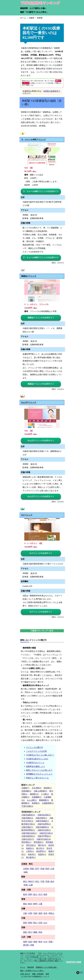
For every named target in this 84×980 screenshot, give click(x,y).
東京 (25, 881)
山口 (45, 923)
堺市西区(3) (39, 842)
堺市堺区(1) (26, 842)
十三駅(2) (45, 794)
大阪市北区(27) (28, 839)
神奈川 (31, 881)
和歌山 (51, 913)
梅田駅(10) (34, 794)
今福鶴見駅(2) (48, 803)
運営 (47, 974)
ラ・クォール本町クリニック (34, 140)
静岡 (35, 904)
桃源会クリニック (29, 276)
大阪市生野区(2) (44, 824)
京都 (35, 913)
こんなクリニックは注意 (36, 751)
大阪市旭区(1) (27, 827)
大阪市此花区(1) (44, 815)
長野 (30, 894)
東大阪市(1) (31, 857)
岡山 (35, 923)
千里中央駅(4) (27, 806)
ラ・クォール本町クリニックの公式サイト (41, 191)
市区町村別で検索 (73, 962)
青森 (32, 869)
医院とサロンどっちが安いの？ (39, 770)
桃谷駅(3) (48, 788)
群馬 (26, 885)
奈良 (45, 913)
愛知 (25, 904)
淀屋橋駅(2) (37, 797)
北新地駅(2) (26, 791)
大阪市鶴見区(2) (28, 836)
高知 (40, 932)
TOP (80, 973)
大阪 (25, 913)
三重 (40, 904)
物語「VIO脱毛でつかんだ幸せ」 (34, 12)
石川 (40, 894)
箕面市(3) (42, 854)
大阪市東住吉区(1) (29, 833)
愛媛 (35, 932)
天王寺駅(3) (37, 788)
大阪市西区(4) (27, 818)
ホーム (23, 967)
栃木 (52, 881)
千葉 (42, 881)
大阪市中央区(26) (44, 839)
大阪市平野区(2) (44, 836)
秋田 (47, 869)
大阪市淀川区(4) (46, 833)
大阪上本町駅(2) (40, 791)
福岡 (25, 942)
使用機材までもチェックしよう (39, 774)
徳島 (25, 932)
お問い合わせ (25, 974)
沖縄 (32, 945)
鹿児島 (26, 945)
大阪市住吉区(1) (44, 830)
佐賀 (30, 942)
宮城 (42, 869)
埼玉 (37, 881)
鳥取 (25, 923)
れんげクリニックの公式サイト (41, 441)
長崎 (35, 942)
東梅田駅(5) (44, 800)
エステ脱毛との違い (38, 8)
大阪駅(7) (25, 788)
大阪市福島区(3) (28, 815)
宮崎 (50, 942)
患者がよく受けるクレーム (37, 778)
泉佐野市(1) (41, 851)
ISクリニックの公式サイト (41, 553)
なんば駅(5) (32, 800)
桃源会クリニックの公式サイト (41, 318)
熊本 (40, 942)
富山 (35, 894)
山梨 (31, 885)
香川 (30, 932)
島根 (30, 923)
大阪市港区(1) (41, 818)
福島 (26, 872)
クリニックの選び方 (35, 747)
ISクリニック (27, 515)
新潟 (25, 894)
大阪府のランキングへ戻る (42, 631)
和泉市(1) (32, 854)
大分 (45, 942)
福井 (45, 894)
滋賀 (40, 913)
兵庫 (30, 913)
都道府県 (24, 8)
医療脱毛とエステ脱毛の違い (47, 967)
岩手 (37, 869)
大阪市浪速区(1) (42, 821)
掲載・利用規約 (38, 974)
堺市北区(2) (31, 845)
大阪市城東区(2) (42, 827)
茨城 (47, 881)
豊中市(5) (42, 845)
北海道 (26, 869)
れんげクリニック (29, 402)
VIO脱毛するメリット (35, 763)
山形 (52, 869)
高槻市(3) (30, 848)
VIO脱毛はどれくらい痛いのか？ (40, 755)
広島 (40, 923)
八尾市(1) (30, 851)
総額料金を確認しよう (36, 766)
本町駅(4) (36, 803)
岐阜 (30, 904)
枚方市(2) (40, 848)
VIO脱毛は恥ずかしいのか (37, 759)
